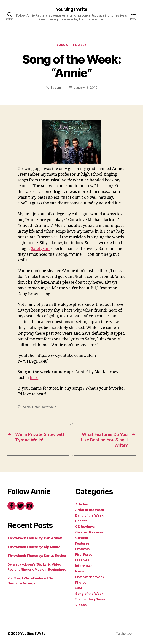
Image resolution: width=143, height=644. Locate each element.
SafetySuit (40, 249)
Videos (81, 605)
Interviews (84, 566)
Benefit (81, 521)
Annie (27, 407)
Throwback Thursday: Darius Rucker (37, 556)
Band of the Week (89, 515)
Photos (81, 582)
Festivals (82, 549)
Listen (36, 407)
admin (59, 88)
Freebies (82, 560)
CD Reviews (85, 527)
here (34, 378)
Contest (82, 538)
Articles (82, 504)
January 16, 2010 (86, 88)
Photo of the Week (90, 577)
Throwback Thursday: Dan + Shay (35, 538)
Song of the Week (72, 45)
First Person (85, 555)
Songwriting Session (92, 599)
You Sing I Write (71, 9)
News (80, 571)
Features (82, 543)
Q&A (79, 588)
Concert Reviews (89, 532)
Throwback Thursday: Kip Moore (34, 547)
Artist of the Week (90, 510)
